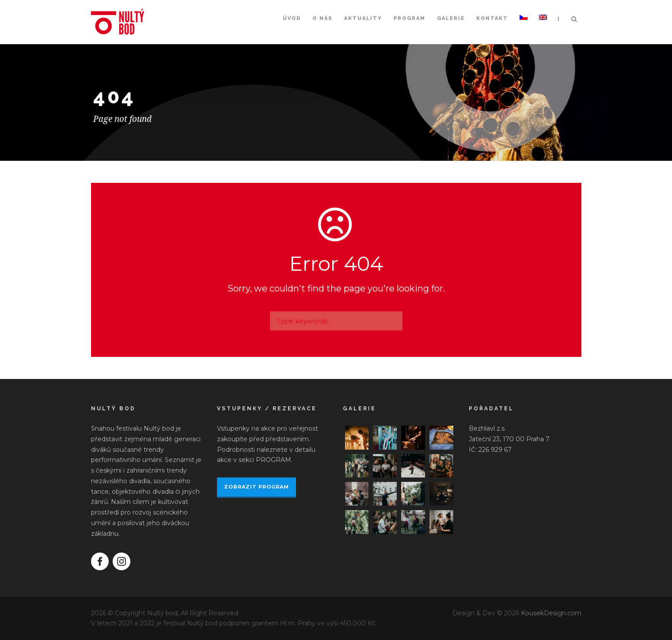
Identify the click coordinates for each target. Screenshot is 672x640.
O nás (323, 18)
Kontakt (492, 18)
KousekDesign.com (551, 613)
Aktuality (363, 18)
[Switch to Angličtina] (543, 27)
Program (410, 18)
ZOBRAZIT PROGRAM (256, 487)
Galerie (451, 18)
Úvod (292, 18)
